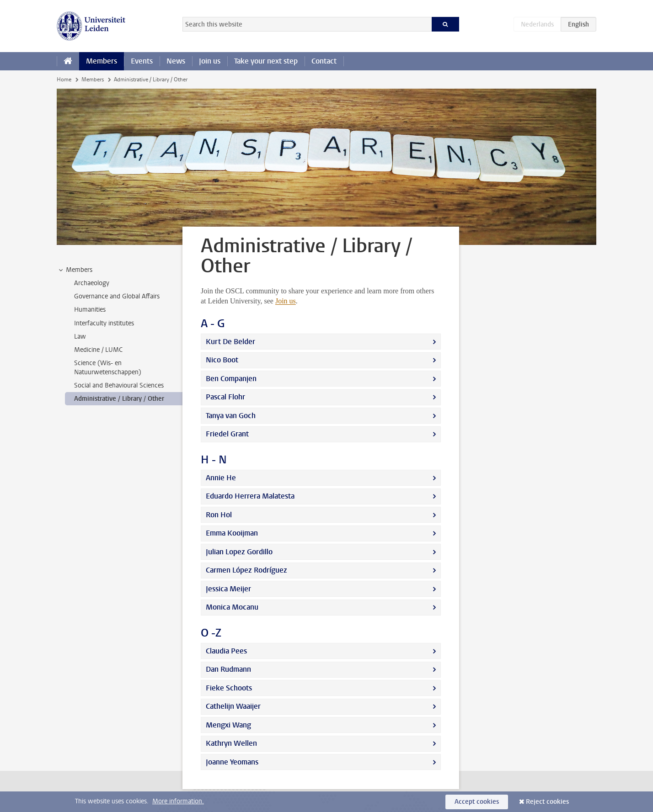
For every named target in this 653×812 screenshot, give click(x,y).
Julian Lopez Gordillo (239, 552)
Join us (210, 61)
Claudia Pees (226, 651)
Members (102, 61)
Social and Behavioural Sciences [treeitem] (119, 385)
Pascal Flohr (225, 397)
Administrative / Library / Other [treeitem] (119, 399)
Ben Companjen (231, 379)
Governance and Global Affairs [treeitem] (117, 296)
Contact (324, 61)
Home (64, 80)
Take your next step (266, 61)
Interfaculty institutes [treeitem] (104, 323)
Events (142, 61)
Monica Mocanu (232, 607)
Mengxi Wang (228, 725)
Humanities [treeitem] (90, 310)
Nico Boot (222, 360)
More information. (178, 801)
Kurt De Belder (230, 342)
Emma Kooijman (232, 533)
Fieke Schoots (229, 688)
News (176, 61)
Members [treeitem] (75, 270)
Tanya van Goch (231, 416)
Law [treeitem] (80, 337)
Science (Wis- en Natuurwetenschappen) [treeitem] (108, 367)
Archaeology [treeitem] (92, 283)
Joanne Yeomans (232, 762)
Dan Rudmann (228, 669)
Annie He (221, 478)
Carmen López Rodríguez (246, 570)
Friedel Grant (227, 434)
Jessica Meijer (228, 589)
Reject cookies (547, 802)
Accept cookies (477, 802)
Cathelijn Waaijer (233, 706)
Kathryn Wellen (231, 743)
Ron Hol (219, 515)
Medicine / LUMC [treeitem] (98, 350)
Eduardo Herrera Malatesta (250, 496)
